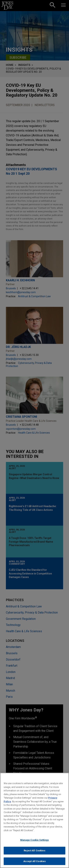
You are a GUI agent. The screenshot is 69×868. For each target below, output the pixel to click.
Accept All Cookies (34, 863)
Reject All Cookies (34, 852)
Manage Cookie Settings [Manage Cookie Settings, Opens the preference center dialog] (35, 842)
